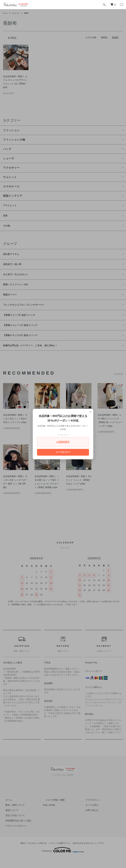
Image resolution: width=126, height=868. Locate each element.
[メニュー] (121, 5)
